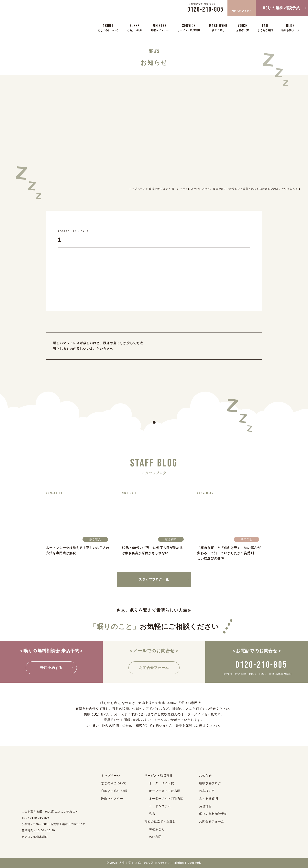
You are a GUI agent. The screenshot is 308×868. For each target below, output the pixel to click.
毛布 (152, 814)
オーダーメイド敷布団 (165, 791)
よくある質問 (209, 798)
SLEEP (135, 27)
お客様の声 (207, 791)
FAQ (265, 27)
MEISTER (160, 27)
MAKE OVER (218, 27)
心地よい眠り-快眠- (115, 791)
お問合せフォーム (154, 668)
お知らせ (205, 776)
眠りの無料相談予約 (282, 8)
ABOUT (108, 27)
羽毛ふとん (157, 829)
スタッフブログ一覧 (154, 579)
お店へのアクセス (242, 7)
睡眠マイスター (112, 798)
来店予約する (51, 668)
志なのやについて (114, 783)
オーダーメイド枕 (161, 783)
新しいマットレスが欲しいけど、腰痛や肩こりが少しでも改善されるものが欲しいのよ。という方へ (98, 346)
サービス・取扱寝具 (159, 776)
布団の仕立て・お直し (160, 821)
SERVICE (189, 27)
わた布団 (155, 837)
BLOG (290, 27)
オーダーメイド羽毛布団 (166, 798)
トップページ (111, 776)
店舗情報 (205, 806)
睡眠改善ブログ (210, 783)
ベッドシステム (160, 806)
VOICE (242, 27)
